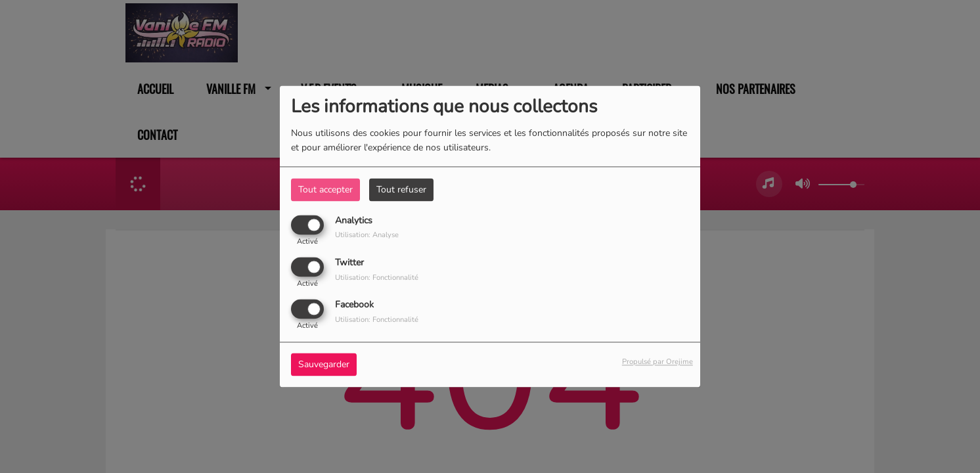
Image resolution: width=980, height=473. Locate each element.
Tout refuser (401, 190)
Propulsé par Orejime (657, 362)
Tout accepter (325, 190)
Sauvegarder (324, 365)
